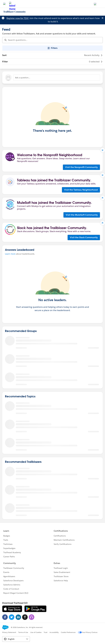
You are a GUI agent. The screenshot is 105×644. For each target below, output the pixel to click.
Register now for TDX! (18, 18)
